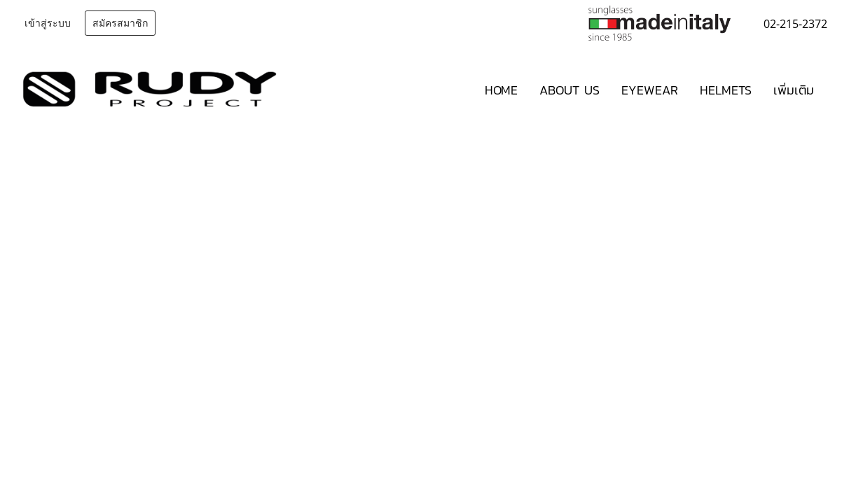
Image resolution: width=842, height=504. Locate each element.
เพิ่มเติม (794, 90)
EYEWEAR (650, 90)
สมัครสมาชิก (120, 23)
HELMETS (726, 90)
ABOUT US (570, 90)
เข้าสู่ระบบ (48, 23)
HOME (501, 90)
